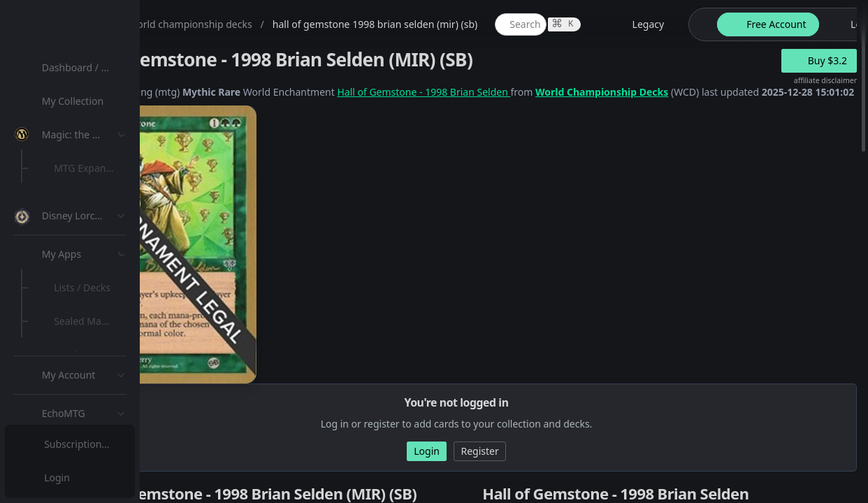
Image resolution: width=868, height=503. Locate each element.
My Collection (76, 101)
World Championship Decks (739, 92)
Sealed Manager (95, 408)
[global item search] (658, 24)
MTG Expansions (96, 168)
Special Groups (92, 235)
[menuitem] (91, 68)
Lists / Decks (86, 374)
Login (58, 478)
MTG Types (83, 269)
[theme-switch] (837, 24)
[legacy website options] (777, 24)
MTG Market (86, 202)
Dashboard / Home (89, 67)
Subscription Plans (88, 444)
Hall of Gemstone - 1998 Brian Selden (560, 92)
